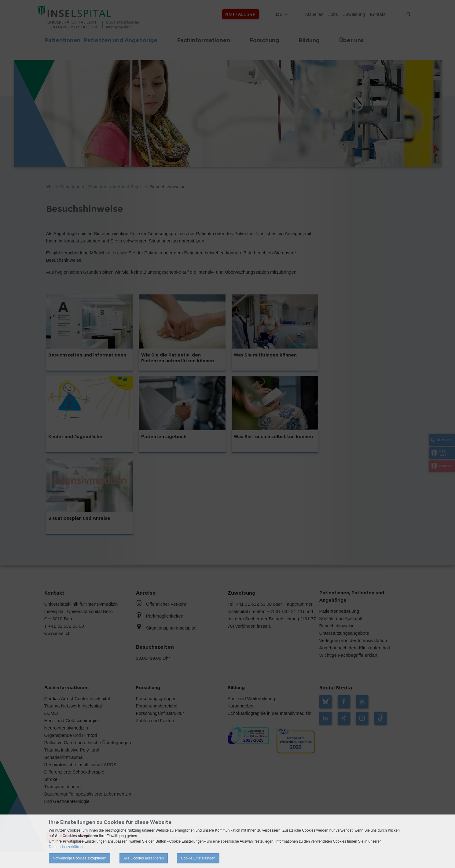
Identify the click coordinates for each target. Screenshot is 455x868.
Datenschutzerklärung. (67, 847)
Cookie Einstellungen (198, 858)
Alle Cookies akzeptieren (144, 858)
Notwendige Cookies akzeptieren (80, 858)
